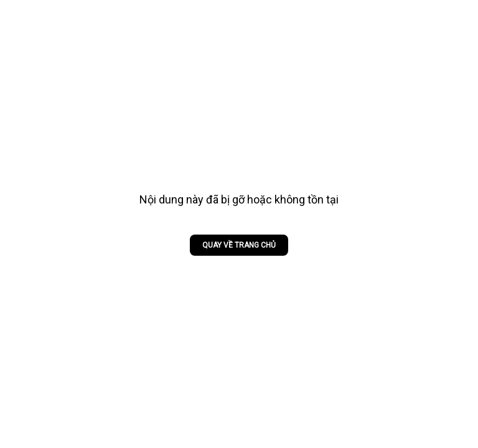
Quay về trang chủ (239, 245)
